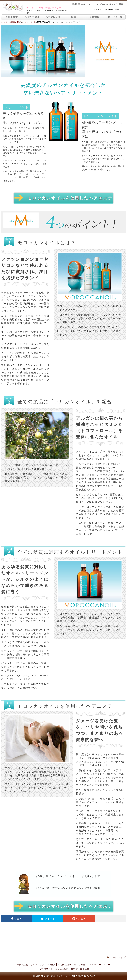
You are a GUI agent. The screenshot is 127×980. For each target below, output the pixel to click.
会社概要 (84, 969)
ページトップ (116, 957)
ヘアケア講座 (32, 17)
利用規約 (51, 965)
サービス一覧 (115, 17)
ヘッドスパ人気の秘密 (103, 9)
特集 (74, 17)
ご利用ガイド (46, 969)
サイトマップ (37, 965)
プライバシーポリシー (99, 965)
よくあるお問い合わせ (66, 969)
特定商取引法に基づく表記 (71, 965)
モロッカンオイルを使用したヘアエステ (63, 198)
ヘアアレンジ (53, 17)
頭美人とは (120, 9)
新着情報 (94, 17)
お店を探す (12, 17)
